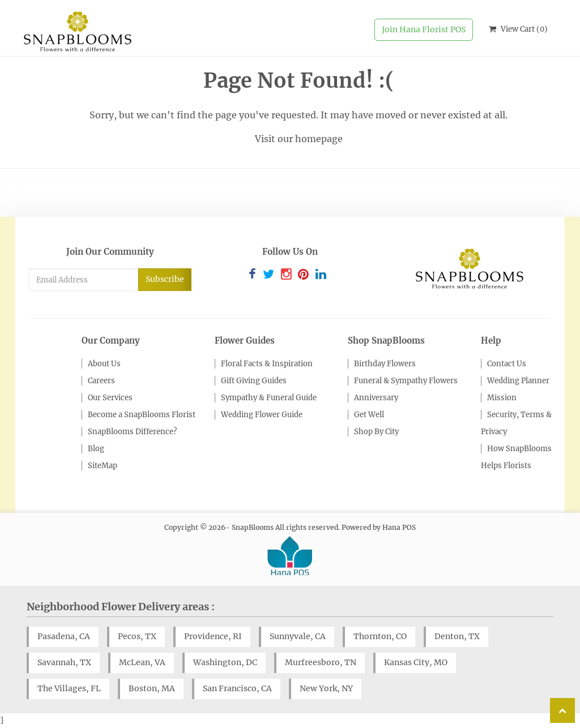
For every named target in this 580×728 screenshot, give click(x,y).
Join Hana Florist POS (424, 29)
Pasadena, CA (64, 636)
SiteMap (103, 466)
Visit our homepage (299, 139)
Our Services (110, 398)
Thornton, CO (380, 636)
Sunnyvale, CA (298, 636)
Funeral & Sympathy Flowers (406, 381)
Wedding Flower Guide (262, 415)
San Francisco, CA (237, 688)
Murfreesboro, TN (321, 662)
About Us (104, 364)
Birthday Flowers (385, 364)
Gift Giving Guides (254, 381)
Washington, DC (225, 662)
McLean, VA (142, 662)
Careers (101, 381)
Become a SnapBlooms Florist (142, 415)
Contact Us (507, 364)
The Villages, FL (69, 688)
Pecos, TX (137, 636)
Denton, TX (457, 636)
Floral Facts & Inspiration (267, 364)
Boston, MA (152, 688)
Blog (96, 449)
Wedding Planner (518, 381)
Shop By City (376, 432)
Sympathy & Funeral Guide (269, 398)
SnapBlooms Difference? (132, 432)
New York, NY (326, 688)
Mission (502, 398)
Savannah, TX (64, 662)
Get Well (369, 415)
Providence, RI (213, 636)
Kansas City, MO (416, 662)
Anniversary (376, 398)
